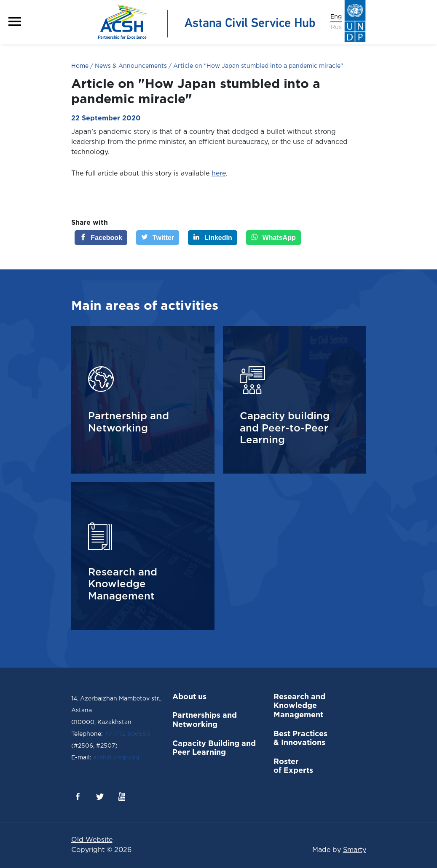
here (219, 174)
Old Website (92, 840)
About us (189, 697)
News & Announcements (130, 66)
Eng (336, 17)
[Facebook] (101, 238)
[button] (15, 21)
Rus (336, 27)
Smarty (355, 850)
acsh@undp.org (115, 758)
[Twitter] (158, 238)
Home (80, 66)
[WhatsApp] (273, 238)
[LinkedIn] (213, 238)
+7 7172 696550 (127, 734)
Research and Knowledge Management (299, 706)
